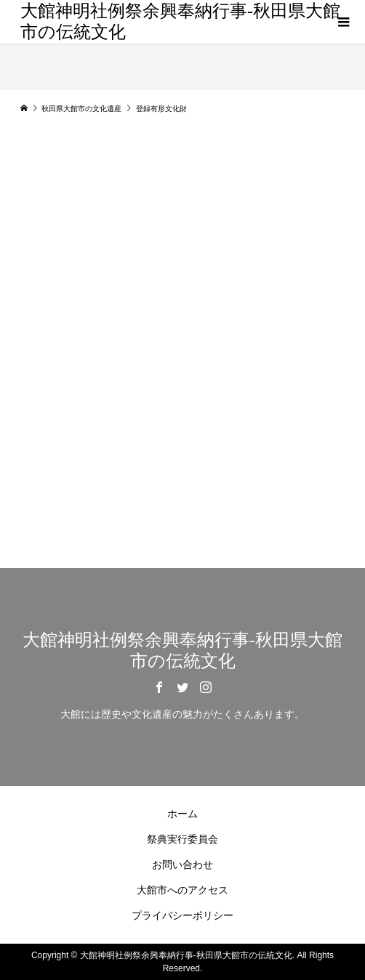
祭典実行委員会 (182, 839)
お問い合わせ (182, 864)
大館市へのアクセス (182, 890)
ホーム (182, 814)
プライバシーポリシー (182, 915)
